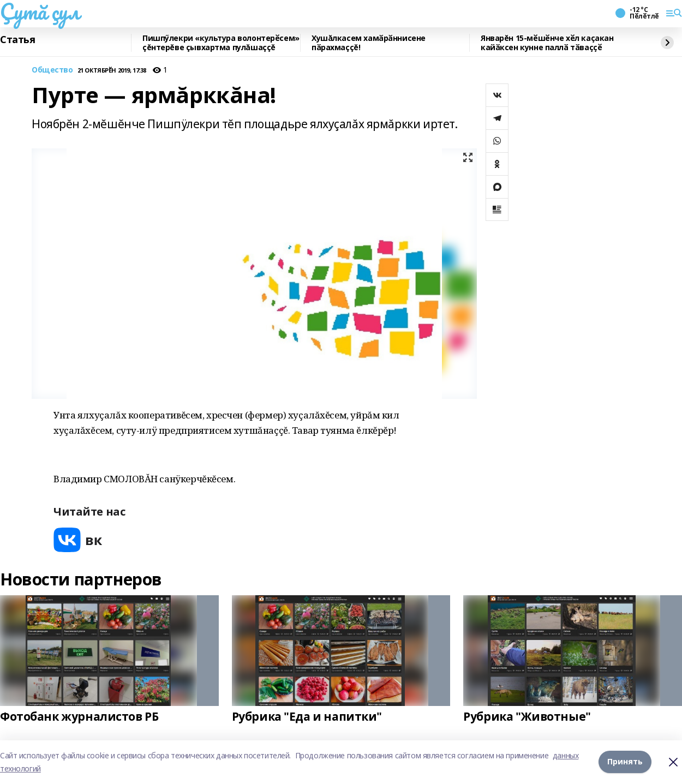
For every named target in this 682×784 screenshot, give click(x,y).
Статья (17, 40)
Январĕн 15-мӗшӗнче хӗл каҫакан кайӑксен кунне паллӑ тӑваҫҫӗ (547, 43)
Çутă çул (40, 11)
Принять (625, 762)
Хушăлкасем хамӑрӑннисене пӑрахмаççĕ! (369, 43)
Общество (52, 70)
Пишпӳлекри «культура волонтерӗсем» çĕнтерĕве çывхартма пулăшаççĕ (221, 43)
